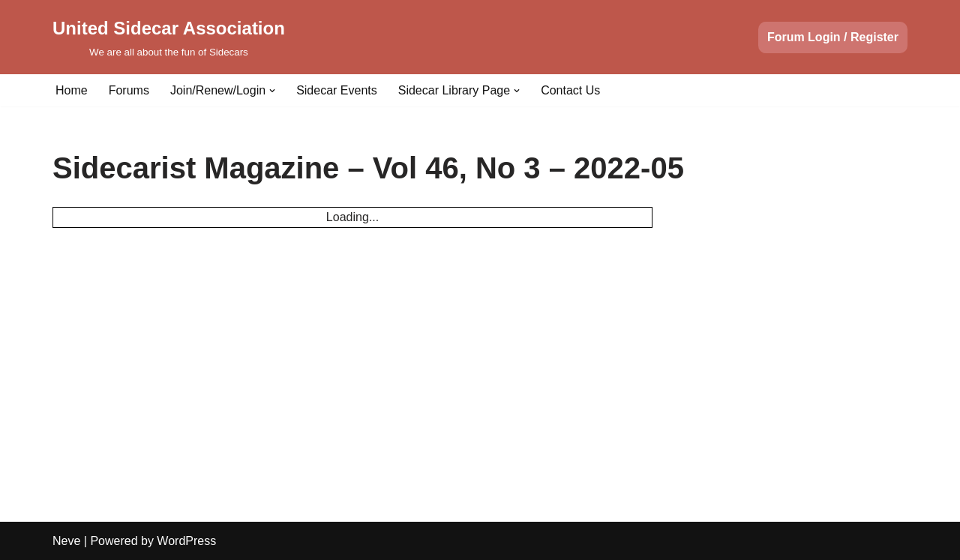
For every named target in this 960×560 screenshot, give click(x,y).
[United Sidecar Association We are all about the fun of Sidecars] (169, 37)
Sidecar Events (337, 90)
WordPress (186, 541)
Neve (66, 541)
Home (72, 90)
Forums (129, 90)
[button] (272, 91)
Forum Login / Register (833, 37)
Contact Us (570, 90)
